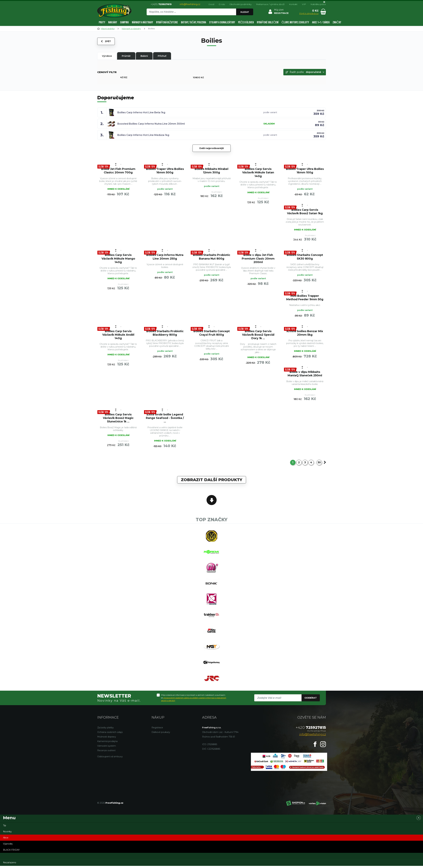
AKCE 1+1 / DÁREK (321, 22)
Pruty (102, 22)
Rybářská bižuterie (167, 22)
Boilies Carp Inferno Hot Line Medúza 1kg (143, 135)
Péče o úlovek (246, 22)
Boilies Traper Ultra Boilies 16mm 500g (165, 171)
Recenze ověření (106, 753)
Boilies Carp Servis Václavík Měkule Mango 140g (118, 259)
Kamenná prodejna (107, 743)
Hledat (245, 12)
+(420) (161, 4)
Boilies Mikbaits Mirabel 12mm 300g (211, 171)
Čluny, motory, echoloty (295, 22)
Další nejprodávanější (212, 148)
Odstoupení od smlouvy (110, 759)
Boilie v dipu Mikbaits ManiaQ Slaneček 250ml (305, 374)
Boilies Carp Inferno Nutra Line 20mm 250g (165, 257)
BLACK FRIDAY (11, 852)
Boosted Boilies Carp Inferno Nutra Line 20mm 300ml (151, 124)
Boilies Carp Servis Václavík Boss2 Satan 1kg (305, 212)
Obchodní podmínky (240, 4)
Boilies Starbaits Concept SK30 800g (305, 257)
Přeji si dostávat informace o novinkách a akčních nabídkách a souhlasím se (194, 700)
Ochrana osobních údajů (110, 734)
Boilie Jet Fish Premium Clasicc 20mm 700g (118, 171)
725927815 (311, 730)
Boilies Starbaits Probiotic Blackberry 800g (165, 333)
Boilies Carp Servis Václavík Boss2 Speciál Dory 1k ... (258, 335)
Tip (5, 828)
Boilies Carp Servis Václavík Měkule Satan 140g (258, 172)
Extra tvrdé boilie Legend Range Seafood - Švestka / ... (165, 419)
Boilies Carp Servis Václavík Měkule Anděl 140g (118, 335)
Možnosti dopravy (107, 739)
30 (319, 464)
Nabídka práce (318, 4)
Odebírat (311, 700)
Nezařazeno (10, 865)
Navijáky (113, 22)
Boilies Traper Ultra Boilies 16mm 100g (305, 171)
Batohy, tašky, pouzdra (193, 22)
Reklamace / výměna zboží (270, 4)
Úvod (211, 4)
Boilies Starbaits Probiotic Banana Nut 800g (211, 257)
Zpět (106, 41)
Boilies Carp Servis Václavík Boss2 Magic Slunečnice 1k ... (118, 419)
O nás (222, 4)
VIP (304, 4)
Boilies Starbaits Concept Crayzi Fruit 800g (211, 333)
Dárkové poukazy (161, 734)
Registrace (157, 730)
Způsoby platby (105, 730)
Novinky (7, 834)
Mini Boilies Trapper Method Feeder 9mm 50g (305, 298)
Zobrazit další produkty (212, 481)
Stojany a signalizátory (222, 22)
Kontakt (293, 4)
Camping (124, 22)
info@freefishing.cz (190, 4)
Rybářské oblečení (268, 22)
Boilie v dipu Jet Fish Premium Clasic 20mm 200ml (258, 259)
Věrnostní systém (107, 748)
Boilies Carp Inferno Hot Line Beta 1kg (141, 112)
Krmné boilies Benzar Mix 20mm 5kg (305, 333)
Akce (6, 840)
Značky (337, 22)
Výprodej (8, 846)
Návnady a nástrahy (142, 22)
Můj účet (279, 10)
